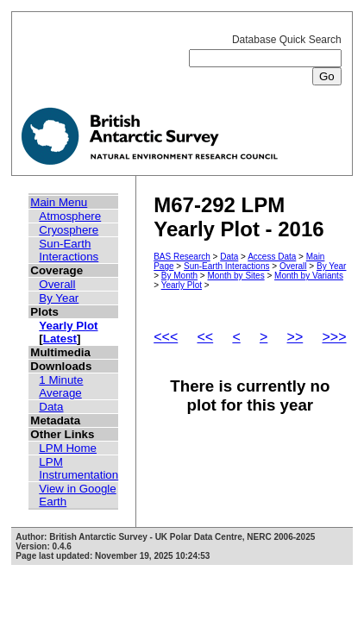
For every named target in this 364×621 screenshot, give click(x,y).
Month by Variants (309, 276)
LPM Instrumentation (78, 468)
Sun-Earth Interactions (69, 250)
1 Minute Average (61, 386)
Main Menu (59, 202)
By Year (59, 298)
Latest (60, 339)
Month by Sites (235, 276)
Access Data (272, 257)
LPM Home (68, 448)
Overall (57, 284)
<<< (166, 337)
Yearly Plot (68, 326)
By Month (179, 276)
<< (205, 337)
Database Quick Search (265, 58)
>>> (334, 337)
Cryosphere (69, 230)
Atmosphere (70, 216)
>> (295, 337)
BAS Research (182, 257)
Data (51, 407)
